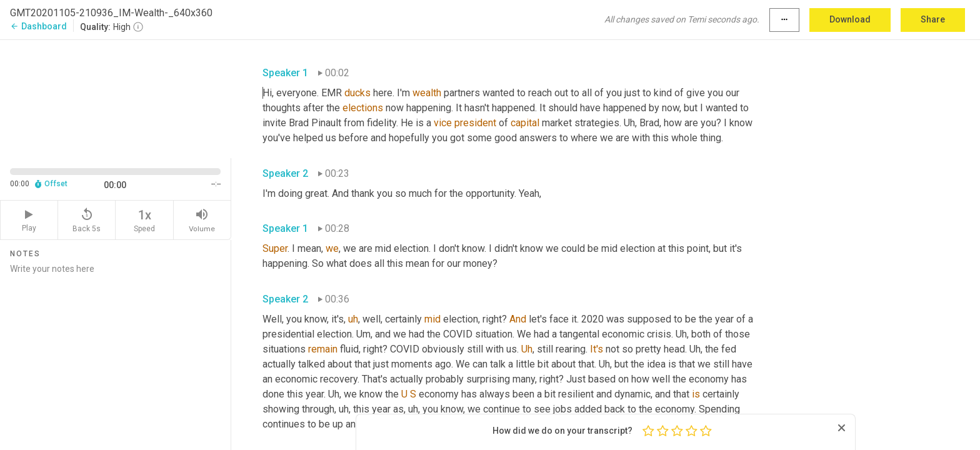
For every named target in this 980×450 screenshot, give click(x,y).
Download (850, 19)
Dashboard (38, 26)
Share (933, 19)
